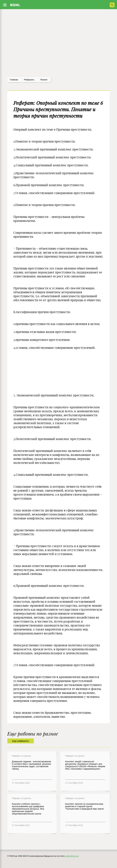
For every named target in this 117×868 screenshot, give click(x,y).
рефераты (29, 80)
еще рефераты (20, 741)
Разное (44, 80)
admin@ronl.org (72, 856)
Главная (14, 80)
